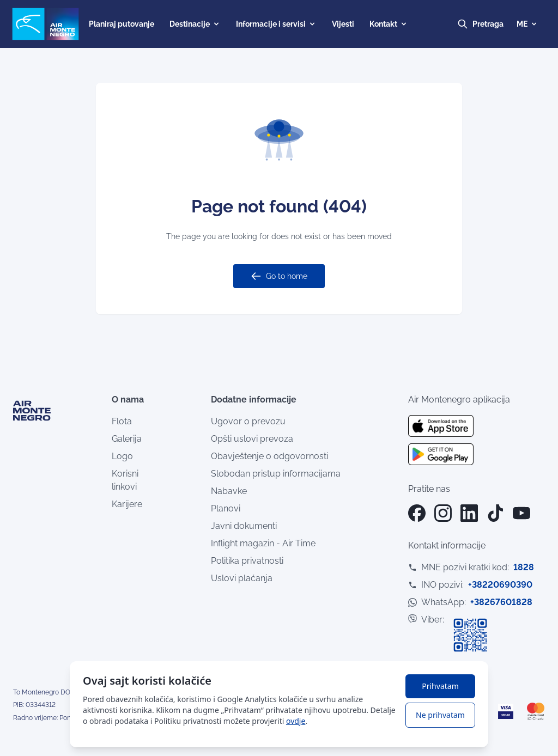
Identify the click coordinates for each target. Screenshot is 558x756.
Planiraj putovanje (122, 24)
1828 (524, 567)
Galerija (127, 439)
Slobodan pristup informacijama (276, 474)
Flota (122, 421)
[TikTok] (495, 513)
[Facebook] (417, 513)
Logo (122, 456)
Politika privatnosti (247, 561)
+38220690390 (500, 585)
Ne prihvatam (440, 715)
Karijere (127, 504)
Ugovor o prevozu (248, 421)
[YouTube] (521, 513)
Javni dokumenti (244, 526)
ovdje (296, 721)
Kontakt (389, 24)
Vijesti (343, 24)
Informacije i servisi (276, 24)
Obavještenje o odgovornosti (269, 456)
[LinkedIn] (469, 513)
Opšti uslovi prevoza (252, 439)
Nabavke (229, 491)
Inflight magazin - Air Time (263, 543)
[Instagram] (443, 513)
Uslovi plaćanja (242, 578)
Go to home (279, 276)
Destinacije (195, 24)
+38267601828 (501, 602)
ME (527, 24)
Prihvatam (440, 686)
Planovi (226, 508)
